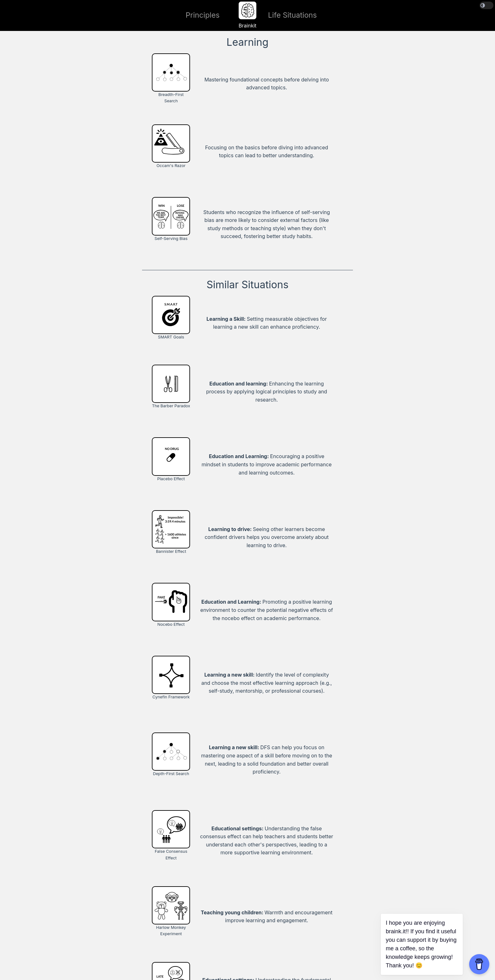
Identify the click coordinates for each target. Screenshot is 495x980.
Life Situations (292, 15)
